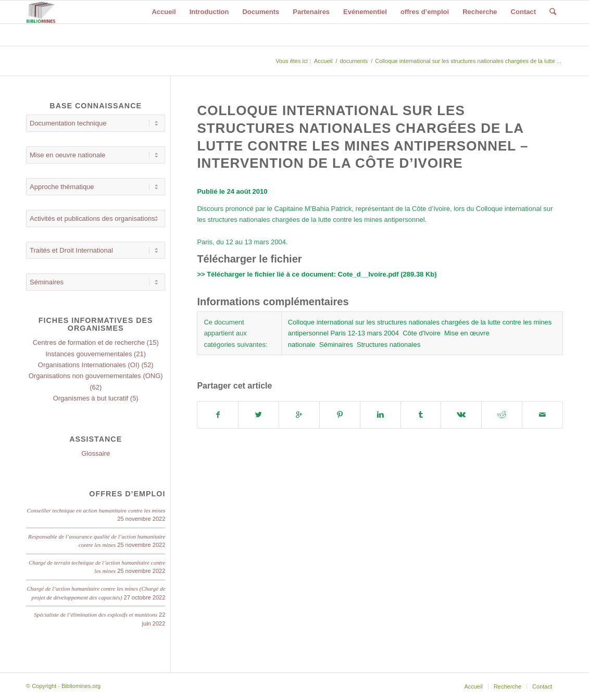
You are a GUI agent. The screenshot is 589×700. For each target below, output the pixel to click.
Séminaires (336, 345)
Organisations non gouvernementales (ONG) (96, 376)
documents (354, 61)
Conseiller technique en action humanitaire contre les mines (96, 510)
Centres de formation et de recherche (89, 342)
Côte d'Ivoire (422, 333)
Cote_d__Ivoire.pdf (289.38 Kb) (387, 274)
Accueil (323, 61)
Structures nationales (389, 345)
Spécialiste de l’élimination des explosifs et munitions (96, 615)
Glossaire (96, 453)
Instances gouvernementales (89, 354)
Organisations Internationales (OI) (89, 365)
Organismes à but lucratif (91, 398)
